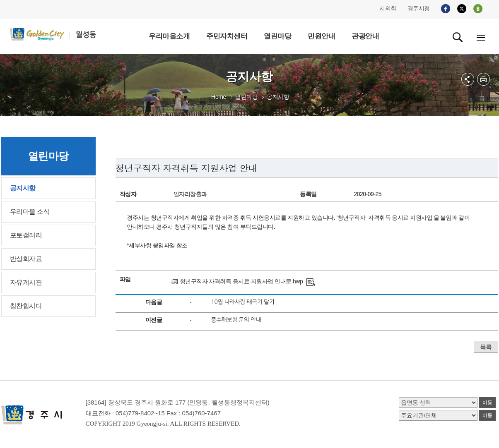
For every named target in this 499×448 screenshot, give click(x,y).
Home (218, 97)
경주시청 (419, 8)
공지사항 (278, 97)
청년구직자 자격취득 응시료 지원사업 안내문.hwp (241, 281)
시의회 (388, 8)
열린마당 (246, 97)
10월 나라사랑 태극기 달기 (242, 302)
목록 (486, 347)
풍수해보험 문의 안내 (236, 320)
